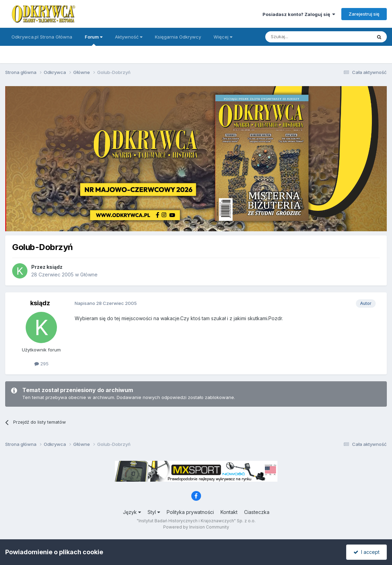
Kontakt (229, 512)
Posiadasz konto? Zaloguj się (299, 14)
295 (41, 364)
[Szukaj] (301, 37)
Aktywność (129, 37)
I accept (366, 552)
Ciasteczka (257, 512)
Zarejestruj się (364, 14)
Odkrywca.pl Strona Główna (42, 37)
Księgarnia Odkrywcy (178, 37)
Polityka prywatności (190, 512)
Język (132, 512)
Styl (154, 512)
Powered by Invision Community (196, 527)
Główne (89, 275)
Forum (94, 40)
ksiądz (55, 267)
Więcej (223, 37)
